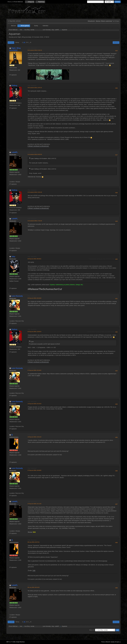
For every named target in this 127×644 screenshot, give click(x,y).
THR (34, 571)
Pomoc (103, 642)
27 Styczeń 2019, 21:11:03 (34, 504)
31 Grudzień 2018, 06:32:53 (35, 154)
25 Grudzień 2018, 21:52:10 (35, 50)
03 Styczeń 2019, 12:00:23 (34, 332)
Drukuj (116, 43)
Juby (53, 30)
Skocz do (92, 630)
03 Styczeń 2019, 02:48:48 (34, 298)
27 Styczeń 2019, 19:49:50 (34, 470)
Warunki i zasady (110, 642)
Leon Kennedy (47, 30)
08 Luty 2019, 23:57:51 (33, 542)
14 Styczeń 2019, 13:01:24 (34, 437)
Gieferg (14, 85)
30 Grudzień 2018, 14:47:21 (35, 88)
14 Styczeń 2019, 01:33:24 (34, 404)
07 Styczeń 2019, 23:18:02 (34, 370)
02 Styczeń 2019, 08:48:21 (34, 259)
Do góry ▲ (118, 642)
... (29, 42)
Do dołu (11, 43)
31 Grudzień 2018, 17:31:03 (35, 221)
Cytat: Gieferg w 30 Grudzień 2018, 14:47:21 (43, 159)
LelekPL (57, 30)
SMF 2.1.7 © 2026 (11, 642)
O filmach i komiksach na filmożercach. (38, 146)
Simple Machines (20, 642)
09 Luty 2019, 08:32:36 (33, 587)
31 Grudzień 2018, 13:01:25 (35, 192)
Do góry (11, 622)
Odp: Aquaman (32, 48)
